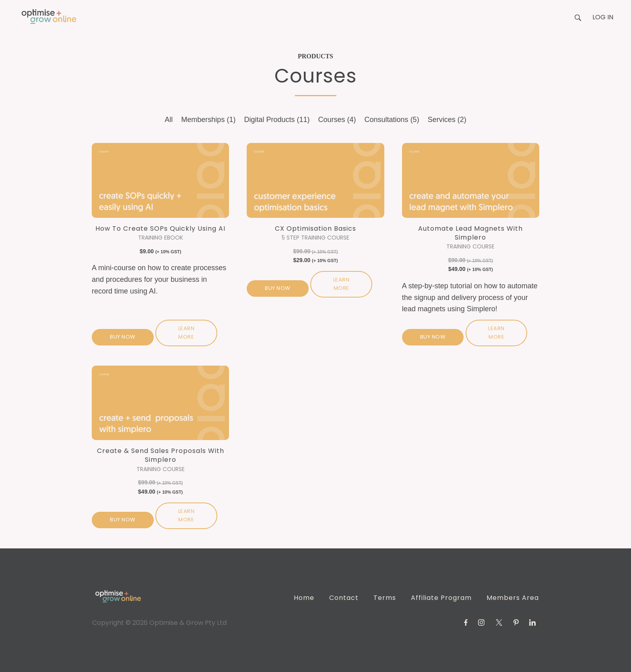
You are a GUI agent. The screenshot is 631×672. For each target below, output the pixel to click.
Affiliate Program (441, 598)
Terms (385, 598)
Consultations (392, 120)
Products (315, 56)
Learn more (187, 333)
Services (447, 120)
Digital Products (277, 120)
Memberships (208, 120)
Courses (337, 120)
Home (304, 598)
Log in (603, 17)
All (169, 120)
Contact (344, 598)
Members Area (513, 598)
